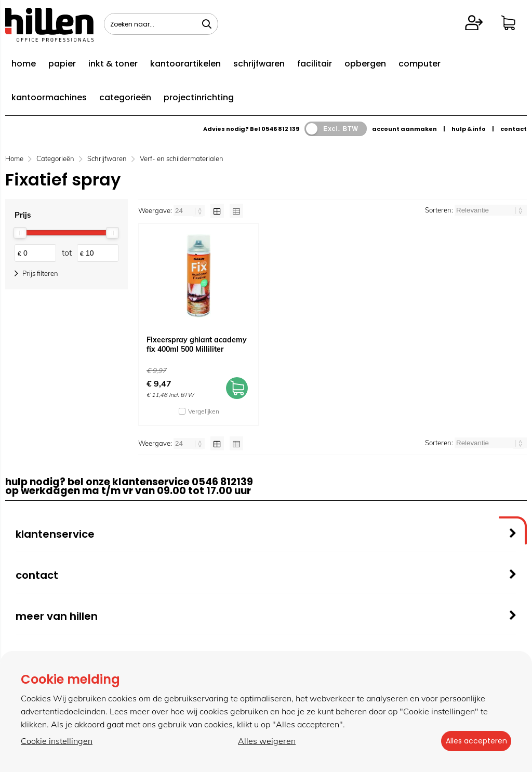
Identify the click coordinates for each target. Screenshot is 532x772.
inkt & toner (113, 64)
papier (62, 64)
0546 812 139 (280, 129)
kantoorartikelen (185, 64)
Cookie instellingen (57, 741)
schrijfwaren (259, 64)
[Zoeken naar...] (207, 24)
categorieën (125, 97)
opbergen (365, 64)
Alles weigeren (263, 741)
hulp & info (469, 129)
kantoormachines (49, 97)
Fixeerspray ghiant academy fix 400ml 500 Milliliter (197, 344)
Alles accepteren (472, 741)
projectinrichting (199, 97)
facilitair (315, 64)
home (24, 64)
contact (514, 129)
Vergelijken (204, 411)
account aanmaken (404, 129)
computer (420, 64)
